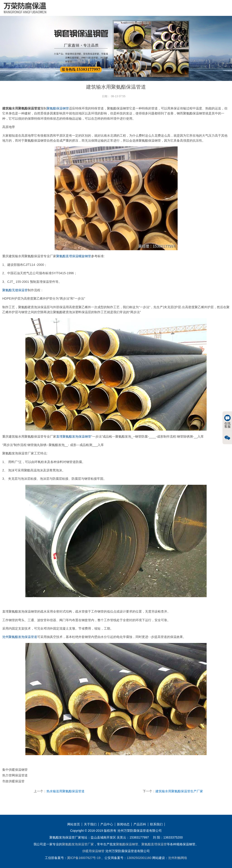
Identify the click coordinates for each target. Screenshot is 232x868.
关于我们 (90, 824)
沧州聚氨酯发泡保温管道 (20, 637)
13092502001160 (139, 858)
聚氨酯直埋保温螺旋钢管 (74, 256)
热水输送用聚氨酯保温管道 (65, 791)
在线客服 (227, 422)
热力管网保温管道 (15, 775)
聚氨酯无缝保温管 (15, 290)
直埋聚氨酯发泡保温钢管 (74, 436)
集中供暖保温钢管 (15, 770)
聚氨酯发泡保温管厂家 (78, 844)
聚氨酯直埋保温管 (154, 844)
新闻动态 (123, 824)
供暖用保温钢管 (93, 851)
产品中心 (107, 824)
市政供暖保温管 (13, 781)
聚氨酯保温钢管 (58, 108)
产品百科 (140, 824)
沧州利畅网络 (178, 858)
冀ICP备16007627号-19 (84, 858)
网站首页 (74, 824)
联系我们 (156, 824)
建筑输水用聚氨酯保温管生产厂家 (179, 791)
